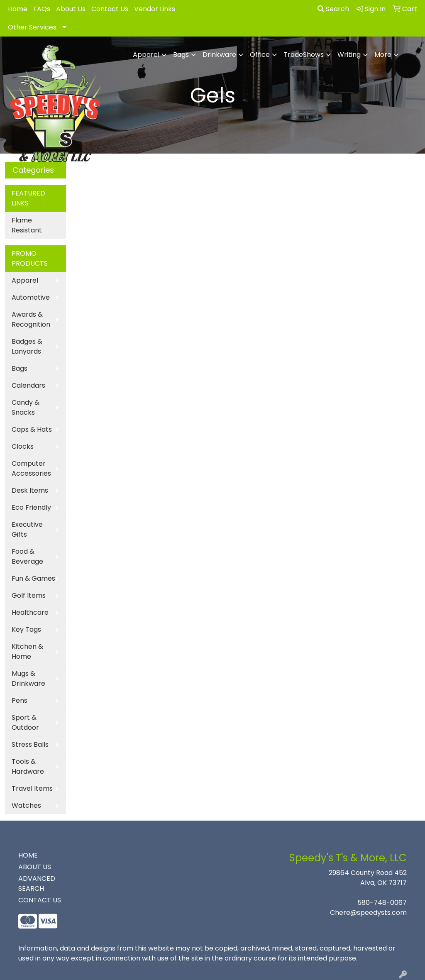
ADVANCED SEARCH (37, 883)
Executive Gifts (27, 529)
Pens (20, 700)
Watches (26, 805)
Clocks (23, 446)
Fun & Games (33, 578)
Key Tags (26, 629)
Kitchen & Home (27, 651)
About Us (71, 9)
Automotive (31, 297)
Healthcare (30, 612)
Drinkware (219, 55)
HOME (28, 855)
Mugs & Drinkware (28, 678)
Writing (349, 55)
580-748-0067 (382, 903)
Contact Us (110, 9)
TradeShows (304, 55)
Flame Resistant (27, 225)
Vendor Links (155, 9)
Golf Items (29, 595)
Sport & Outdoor (25, 722)
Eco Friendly (31, 507)
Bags (181, 55)
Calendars (28, 385)
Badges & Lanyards (27, 346)
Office (260, 55)
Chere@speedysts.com (368, 913)
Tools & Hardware (28, 766)
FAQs (42, 9)
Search (333, 9)
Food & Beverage (27, 556)
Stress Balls (30, 744)
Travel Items (32, 788)
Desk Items (30, 490)
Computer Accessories (31, 468)
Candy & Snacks (26, 407)
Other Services (32, 27)
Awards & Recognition (31, 319)
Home (18, 9)
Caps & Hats (32, 429)
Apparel (146, 55)
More (383, 55)
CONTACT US (40, 900)
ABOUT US (35, 867)
